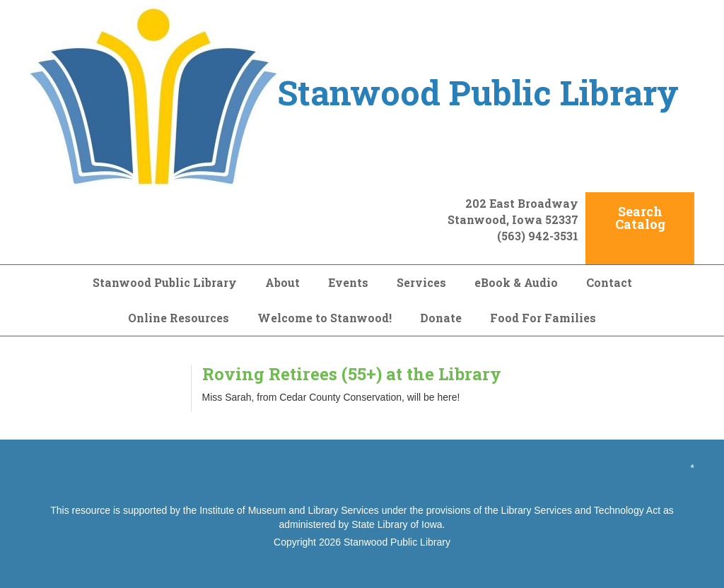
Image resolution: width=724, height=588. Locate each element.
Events (348, 282)
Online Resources (179, 318)
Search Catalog (640, 218)
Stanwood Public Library (165, 282)
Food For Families (543, 318)
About (282, 282)
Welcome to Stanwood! (325, 318)
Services (421, 282)
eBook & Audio (516, 282)
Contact (609, 282)
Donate (441, 318)
